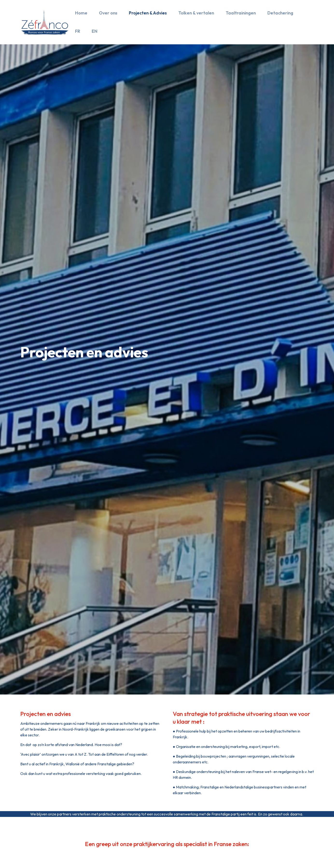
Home (81, 13)
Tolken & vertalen (196, 13)
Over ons (108, 13)
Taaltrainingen (241, 13)
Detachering (280, 13)
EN (95, 31)
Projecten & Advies (148, 13)
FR (78, 31)
